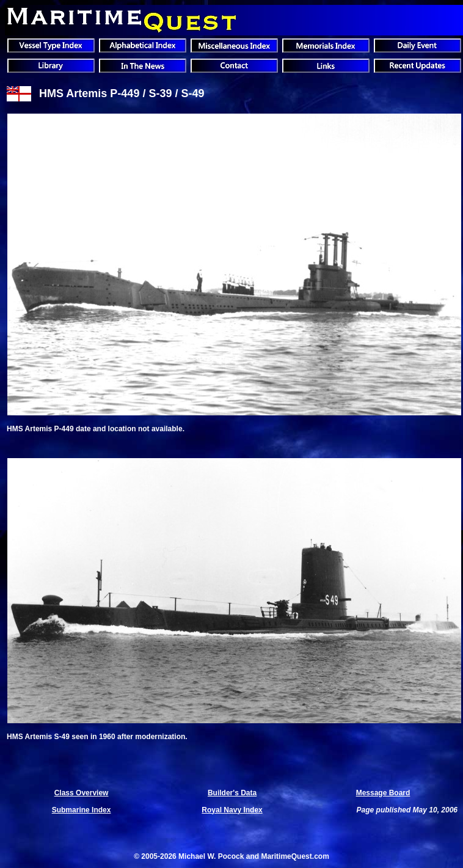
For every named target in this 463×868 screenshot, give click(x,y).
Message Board (383, 793)
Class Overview (82, 793)
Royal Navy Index (232, 810)
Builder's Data (232, 793)
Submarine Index (82, 810)
